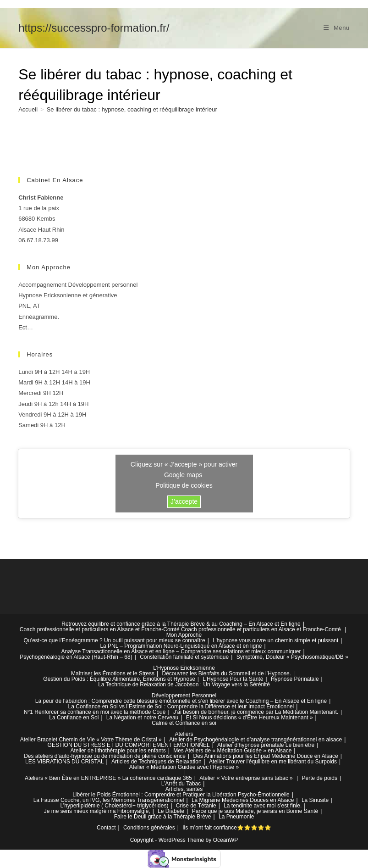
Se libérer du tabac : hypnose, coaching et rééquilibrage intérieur (132, 109)
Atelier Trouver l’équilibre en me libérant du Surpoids (273, 762)
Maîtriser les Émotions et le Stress (113, 673)
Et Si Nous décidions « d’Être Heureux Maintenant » (250, 718)
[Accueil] (28, 109)
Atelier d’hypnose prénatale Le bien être (266, 745)
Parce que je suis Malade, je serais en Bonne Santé (255, 811)
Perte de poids (320, 778)
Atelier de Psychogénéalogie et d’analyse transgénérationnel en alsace (255, 740)
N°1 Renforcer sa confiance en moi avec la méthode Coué (95, 712)
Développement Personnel (184, 696)
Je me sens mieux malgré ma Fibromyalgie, (97, 811)
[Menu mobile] (337, 28)
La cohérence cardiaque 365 (157, 778)
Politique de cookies (184, 485)
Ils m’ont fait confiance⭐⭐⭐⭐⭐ (227, 828)
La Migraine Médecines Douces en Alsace (243, 800)
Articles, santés (184, 789)
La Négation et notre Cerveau (142, 718)
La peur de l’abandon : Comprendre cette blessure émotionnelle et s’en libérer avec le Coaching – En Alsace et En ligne (181, 701)
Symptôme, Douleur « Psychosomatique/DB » (292, 657)
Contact (106, 828)
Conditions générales (149, 828)
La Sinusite (315, 800)
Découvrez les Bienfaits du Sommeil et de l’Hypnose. (226, 673)
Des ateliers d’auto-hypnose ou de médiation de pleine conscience (105, 756)
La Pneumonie (236, 817)
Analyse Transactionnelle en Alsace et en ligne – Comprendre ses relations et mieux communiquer (181, 651)
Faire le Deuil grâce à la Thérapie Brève (163, 817)
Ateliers (184, 734)
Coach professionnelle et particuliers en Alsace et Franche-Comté (100, 629)
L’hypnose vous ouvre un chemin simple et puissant (275, 640)
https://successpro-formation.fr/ (94, 28)
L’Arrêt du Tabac (181, 784)
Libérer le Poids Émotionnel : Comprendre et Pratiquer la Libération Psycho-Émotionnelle (181, 795)
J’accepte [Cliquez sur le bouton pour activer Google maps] (184, 501)
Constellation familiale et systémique (184, 657)
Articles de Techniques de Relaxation (157, 762)
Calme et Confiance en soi (184, 723)
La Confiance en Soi (74, 718)
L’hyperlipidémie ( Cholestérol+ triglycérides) (115, 806)
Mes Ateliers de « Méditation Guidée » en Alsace (232, 751)
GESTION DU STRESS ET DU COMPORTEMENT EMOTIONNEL (129, 745)
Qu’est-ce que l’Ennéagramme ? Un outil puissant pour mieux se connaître (115, 640)
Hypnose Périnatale (295, 679)
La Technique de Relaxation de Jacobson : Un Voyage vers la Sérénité (184, 684)
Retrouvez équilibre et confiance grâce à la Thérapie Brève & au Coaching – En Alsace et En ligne (181, 624)
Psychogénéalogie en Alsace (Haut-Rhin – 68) (76, 657)
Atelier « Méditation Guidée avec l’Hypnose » (184, 767)
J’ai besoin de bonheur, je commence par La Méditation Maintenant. (256, 712)
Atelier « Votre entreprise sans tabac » (246, 778)
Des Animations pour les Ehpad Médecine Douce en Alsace (266, 756)
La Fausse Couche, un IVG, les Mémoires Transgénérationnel (109, 800)
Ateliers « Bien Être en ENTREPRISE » (73, 778)
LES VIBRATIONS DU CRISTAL (65, 762)
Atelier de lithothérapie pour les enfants (118, 751)
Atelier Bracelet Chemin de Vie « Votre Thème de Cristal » (91, 740)
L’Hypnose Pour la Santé (233, 679)
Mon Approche (184, 635)
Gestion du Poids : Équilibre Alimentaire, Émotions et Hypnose (119, 679)
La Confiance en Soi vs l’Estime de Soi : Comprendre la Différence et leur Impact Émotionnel (181, 707)
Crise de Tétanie (196, 806)
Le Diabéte (171, 811)
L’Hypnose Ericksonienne (184, 668)
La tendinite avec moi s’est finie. (263, 806)
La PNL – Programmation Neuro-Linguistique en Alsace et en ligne (181, 646)
